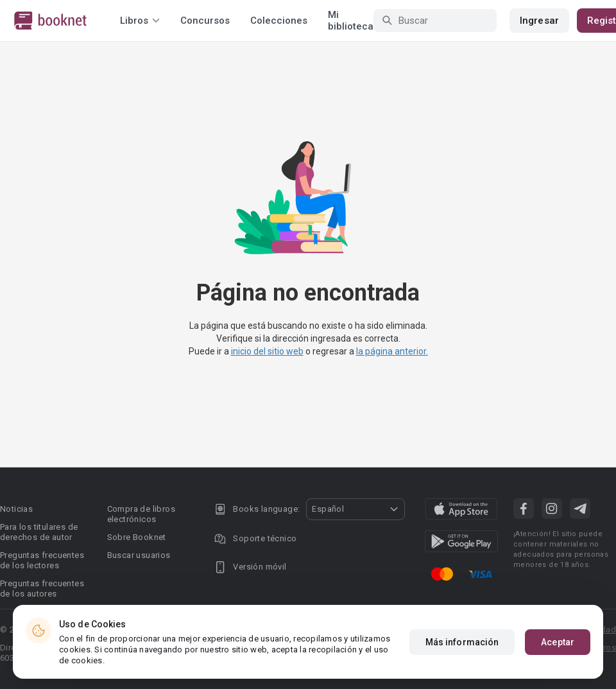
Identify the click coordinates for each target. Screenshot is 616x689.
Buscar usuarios (139, 555)
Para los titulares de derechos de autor (39, 532)
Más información (462, 642)
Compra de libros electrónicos (141, 514)
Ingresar (539, 21)
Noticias (16, 509)
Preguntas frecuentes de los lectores (42, 560)
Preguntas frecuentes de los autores (42, 589)
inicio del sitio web (267, 351)
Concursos (205, 21)
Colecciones (279, 21)
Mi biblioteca (351, 21)
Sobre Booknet (137, 537)
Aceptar (558, 642)
